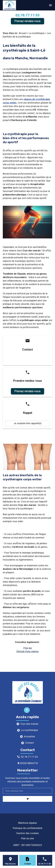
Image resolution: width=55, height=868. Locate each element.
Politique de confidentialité (27, 828)
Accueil (23, 33)
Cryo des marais (29, 724)
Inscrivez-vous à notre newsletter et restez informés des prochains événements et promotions (28, 782)
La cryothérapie (37, 33)
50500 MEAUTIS (29, 763)
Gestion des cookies (28, 833)
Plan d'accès (10, 864)
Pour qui (28, 648)
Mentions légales (28, 823)
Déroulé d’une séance (27, 651)
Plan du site (27, 838)
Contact (29, 743)
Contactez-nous (27, 360)
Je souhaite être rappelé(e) (28, 423)
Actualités (29, 736)
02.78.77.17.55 (28, 15)
